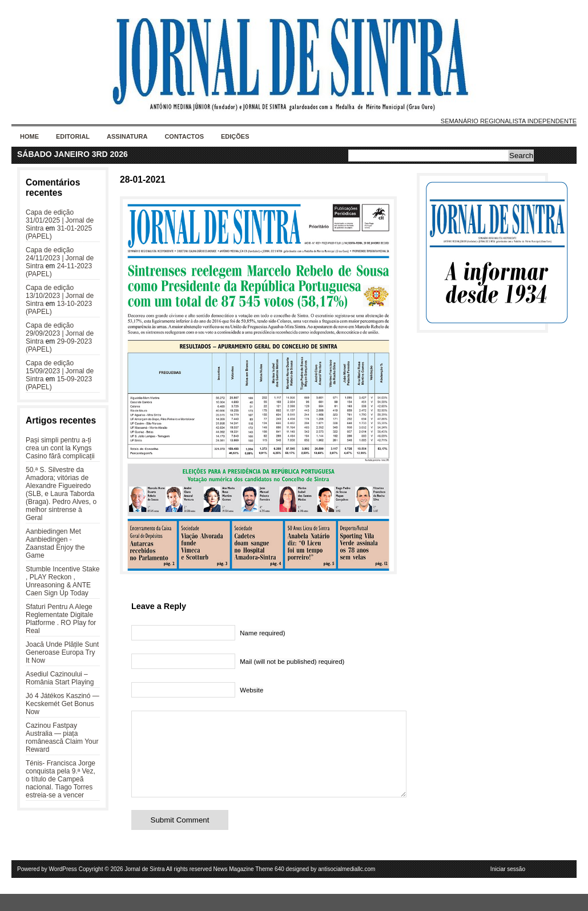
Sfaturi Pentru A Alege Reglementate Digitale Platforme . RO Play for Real (61, 619)
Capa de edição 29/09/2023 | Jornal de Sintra (60, 333)
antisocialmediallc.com (347, 886)
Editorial (73, 136)
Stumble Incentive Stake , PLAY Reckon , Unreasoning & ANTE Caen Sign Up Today (63, 581)
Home (29, 136)
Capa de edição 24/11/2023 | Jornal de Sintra (60, 258)
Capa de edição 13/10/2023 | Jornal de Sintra (60, 296)
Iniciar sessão (508, 886)
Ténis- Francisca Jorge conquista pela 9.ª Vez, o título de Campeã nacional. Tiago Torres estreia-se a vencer (61, 779)
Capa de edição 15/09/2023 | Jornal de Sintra (60, 371)
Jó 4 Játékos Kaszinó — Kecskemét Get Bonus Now (63, 704)
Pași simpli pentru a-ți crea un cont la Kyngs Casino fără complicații (60, 448)
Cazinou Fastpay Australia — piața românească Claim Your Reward (62, 737)
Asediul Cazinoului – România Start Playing (60, 678)
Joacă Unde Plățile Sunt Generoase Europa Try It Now (62, 652)
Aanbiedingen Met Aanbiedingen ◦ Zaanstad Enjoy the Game (55, 543)
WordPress (63, 886)
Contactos (184, 136)
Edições (235, 136)
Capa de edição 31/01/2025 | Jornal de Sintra (60, 220)
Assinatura (127, 136)
